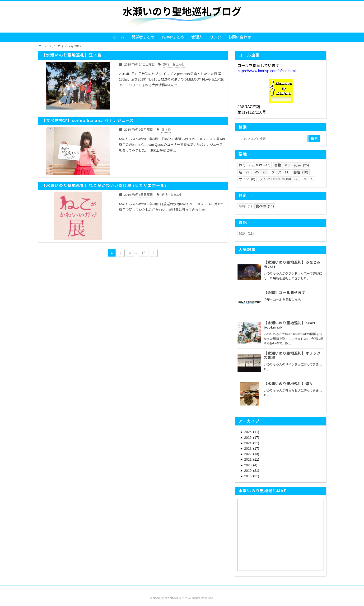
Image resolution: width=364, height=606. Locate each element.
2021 (248, 459)
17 (143, 253)
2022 (248, 454)
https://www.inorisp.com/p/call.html (267, 71)
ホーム (119, 37)
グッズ (280, 172)
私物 (245, 206)
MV (261, 172)
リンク (215, 37)
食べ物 (265, 206)
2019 (248, 471)
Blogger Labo (190, 602)
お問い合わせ (240, 37)
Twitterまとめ (173, 37)
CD (308, 179)
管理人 (197, 37)
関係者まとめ (143, 37)
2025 (248, 438)
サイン (247, 179)
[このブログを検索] (274, 138)
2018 (248, 476)
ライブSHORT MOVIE (279, 179)
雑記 (246, 234)
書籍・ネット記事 (292, 165)
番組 (301, 172)
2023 (248, 449)
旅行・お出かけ (255, 165)
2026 (248, 432)
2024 (248, 443)
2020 (248, 465)
